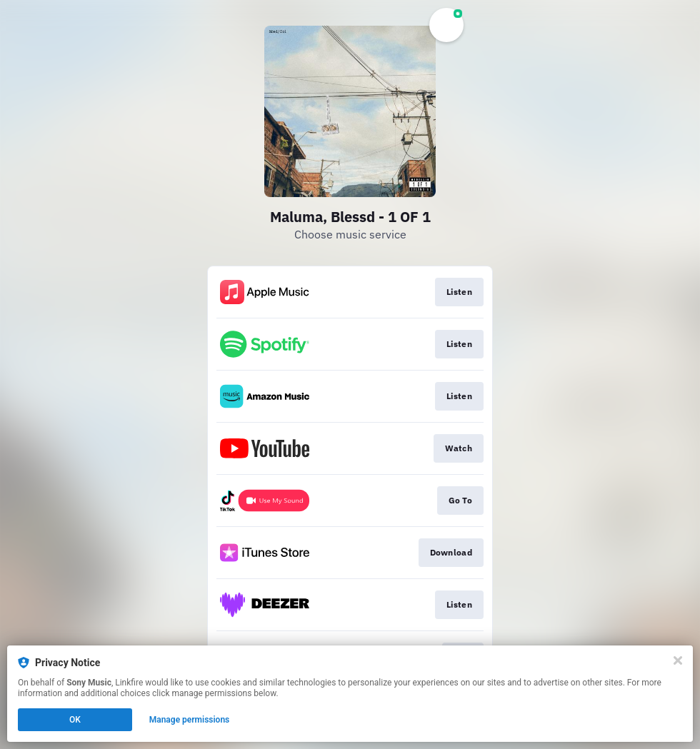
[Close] (678, 660)
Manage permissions (190, 720)
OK (75, 720)
